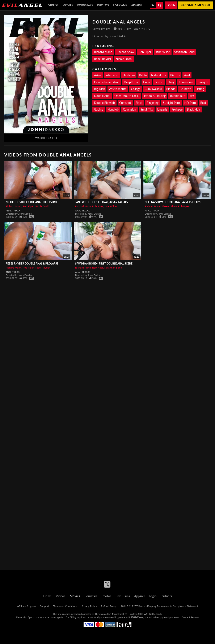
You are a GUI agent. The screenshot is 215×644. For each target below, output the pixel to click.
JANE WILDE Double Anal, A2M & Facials (102, 202)
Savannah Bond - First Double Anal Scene (104, 264)
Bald (203, 103)
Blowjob (203, 82)
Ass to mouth (118, 89)
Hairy (171, 82)
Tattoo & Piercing (155, 96)
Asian (98, 75)
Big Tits (175, 75)
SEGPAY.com (137, 617)
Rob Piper (145, 52)
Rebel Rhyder (103, 59)
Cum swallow (153, 89)
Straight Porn (171, 103)
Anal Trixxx (13, 211)
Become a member (195, 5)
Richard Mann (103, 52)
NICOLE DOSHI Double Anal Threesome (32, 202)
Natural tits (159, 75)
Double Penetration (107, 82)
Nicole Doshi (124, 59)
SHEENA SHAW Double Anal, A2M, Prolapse (173, 202)
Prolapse (177, 109)
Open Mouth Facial (127, 96)
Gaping (99, 109)
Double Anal (102, 96)
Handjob (113, 109)
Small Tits (147, 109)
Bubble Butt (178, 96)
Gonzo (159, 82)
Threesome (186, 82)
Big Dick (99, 89)
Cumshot (125, 103)
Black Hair (193, 109)
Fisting (200, 89)
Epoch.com (33, 617)
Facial (147, 82)
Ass (192, 96)
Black (139, 103)
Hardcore (129, 75)
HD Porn (190, 103)
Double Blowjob (104, 103)
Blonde (171, 89)
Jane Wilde (163, 52)
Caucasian (130, 109)
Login (171, 5)
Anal (187, 75)
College (136, 89)
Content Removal (191, 617)
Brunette (185, 89)
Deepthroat (131, 82)
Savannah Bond (184, 52)
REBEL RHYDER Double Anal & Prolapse (32, 264)
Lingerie (162, 109)
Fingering (153, 103)
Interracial (112, 75)
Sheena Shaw (125, 52)
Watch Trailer (46, 138)
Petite (143, 75)
